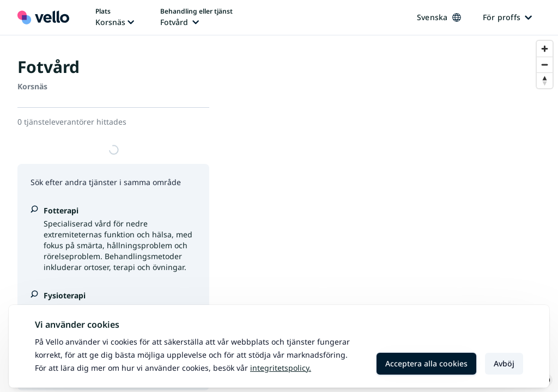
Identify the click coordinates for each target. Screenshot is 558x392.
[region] (392, 214)
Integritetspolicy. (281, 368)
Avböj (504, 363)
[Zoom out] (545, 65)
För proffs (508, 17)
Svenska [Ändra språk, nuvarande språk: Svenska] (439, 17)
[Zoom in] (545, 49)
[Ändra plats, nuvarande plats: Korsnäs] (115, 17)
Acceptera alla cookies (426, 363)
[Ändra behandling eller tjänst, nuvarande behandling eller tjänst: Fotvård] (196, 17)
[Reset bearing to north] (545, 80)
